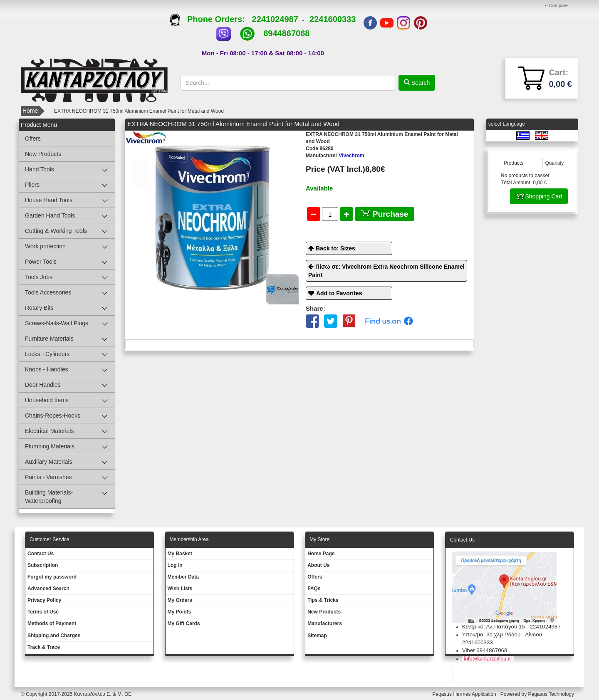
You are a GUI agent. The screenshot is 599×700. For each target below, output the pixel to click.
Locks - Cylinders (47, 354)
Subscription (43, 565)
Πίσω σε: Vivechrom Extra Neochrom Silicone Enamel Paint (386, 271)
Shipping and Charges (54, 636)
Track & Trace (44, 647)
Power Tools (41, 262)
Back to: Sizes (335, 248)
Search (420, 83)
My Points (179, 612)
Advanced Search (48, 589)
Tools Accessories (48, 292)
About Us (318, 565)
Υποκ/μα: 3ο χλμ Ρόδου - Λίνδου (502, 634)
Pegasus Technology (552, 694)
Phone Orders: (211, 19)
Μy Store (319, 539)
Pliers (32, 185)
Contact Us (41, 554)
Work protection (45, 246)
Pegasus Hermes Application (465, 694)
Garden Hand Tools (50, 215)
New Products (43, 154)
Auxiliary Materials (49, 462)
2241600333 (333, 19)
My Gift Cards (184, 623)
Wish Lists (180, 589)
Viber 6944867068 (485, 650)
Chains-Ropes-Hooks (53, 416)
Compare (558, 5)
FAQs (314, 589)
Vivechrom (335, 156)
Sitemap (317, 636)
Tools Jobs (39, 277)
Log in (175, 565)
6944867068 (286, 33)
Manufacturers (325, 623)
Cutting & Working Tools (56, 231)
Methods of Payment (52, 623)
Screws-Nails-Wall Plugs (57, 323)
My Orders (180, 600)
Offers (33, 139)
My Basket (180, 554)
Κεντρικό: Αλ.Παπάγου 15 (494, 627)
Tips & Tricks (323, 600)
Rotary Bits (39, 308)
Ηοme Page (321, 554)
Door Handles (43, 385)
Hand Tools (40, 169)
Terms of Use (43, 612)
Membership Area (189, 539)
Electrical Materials (49, 431)
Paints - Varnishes (48, 477)
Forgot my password (52, 577)
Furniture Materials (49, 339)
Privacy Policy (44, 600)
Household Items (47, 400)
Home (30, 111)
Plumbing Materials (50, 446)
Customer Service (49, 539)
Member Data (183, 577)
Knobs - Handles (47, 369)
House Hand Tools (49, 200)
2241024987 (275, 19)
